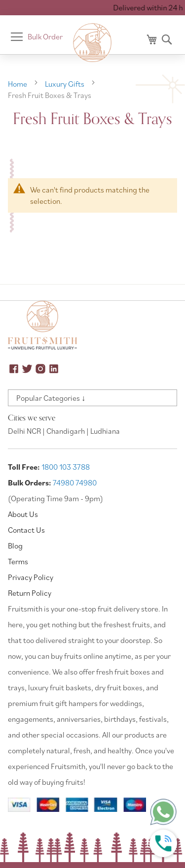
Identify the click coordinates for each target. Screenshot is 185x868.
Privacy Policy (31, 577)
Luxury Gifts (65, 84)
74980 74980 (75, 482)
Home (18, 84)
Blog (15, 546)
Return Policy (30, 593)
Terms (18, 561)
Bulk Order (45, 36)
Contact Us (26, 530)
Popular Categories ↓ (51, 398)
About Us (23, 514)
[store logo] (93, 43)
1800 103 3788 (66, 467)
